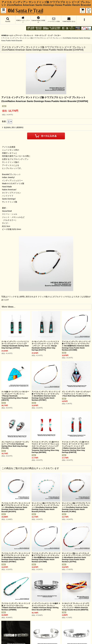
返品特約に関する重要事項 (13, 128)
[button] (4, 11)
